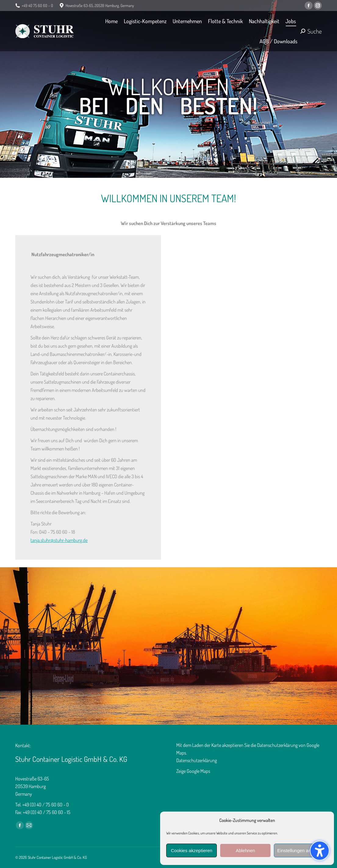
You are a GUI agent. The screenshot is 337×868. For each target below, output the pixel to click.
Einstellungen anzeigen (301, 850)
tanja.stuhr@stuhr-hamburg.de (59, 540)
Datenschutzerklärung (197, 760)
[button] (320, 851)
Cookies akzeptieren (192, 850)
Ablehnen (245, 850)
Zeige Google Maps (193, 771)
